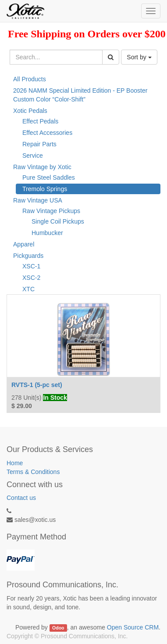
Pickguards (28, 256)
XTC (28, 289)
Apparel (24, 244)
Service (33, 156)
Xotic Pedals (30, 111)
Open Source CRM (133, 627)
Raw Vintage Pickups (51, 211)
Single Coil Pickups (58, 221)
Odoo (58, 628)
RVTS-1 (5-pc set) (37, 385)
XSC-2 (31, 278)
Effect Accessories (47, 133)
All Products (30, 79)
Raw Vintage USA (38, 200)
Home (15, 463)
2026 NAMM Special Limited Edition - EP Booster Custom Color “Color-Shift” (80, 95)
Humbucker (47, 233)
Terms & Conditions (33, 472)
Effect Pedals (40, 121)
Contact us (21, 498)
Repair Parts (39, 144)
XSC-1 (31, 266)
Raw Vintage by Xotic (42, 167)
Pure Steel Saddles (49, 177)
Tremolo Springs (45, 189)
